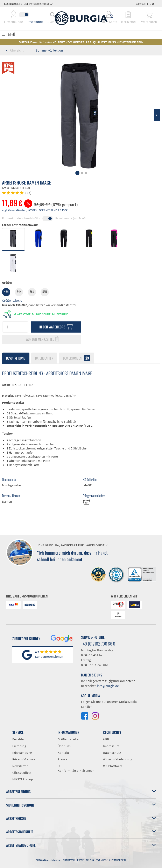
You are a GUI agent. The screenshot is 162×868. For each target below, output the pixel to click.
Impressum (111, 746)
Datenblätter (44, 358)
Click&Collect (22, 773)
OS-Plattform (112, 766)
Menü (12, 35)
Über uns (64, 746)
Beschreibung (16, 358)
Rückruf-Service (24, 759)
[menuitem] (53, 15)
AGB (106, 739)
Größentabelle (12, 300)
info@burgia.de (108, 686)
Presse (62, 759)
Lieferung (19, 746)
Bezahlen (19, 739)
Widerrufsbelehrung (118, 759)
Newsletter (20, 766)
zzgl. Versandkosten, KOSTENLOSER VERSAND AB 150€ (35, 210)
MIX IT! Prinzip (23, 779)
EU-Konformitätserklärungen (76, 768)
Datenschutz (112, 753)
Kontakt (63, 753)
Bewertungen (77, 358)
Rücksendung (22, 753)
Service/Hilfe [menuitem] (145, 4)
